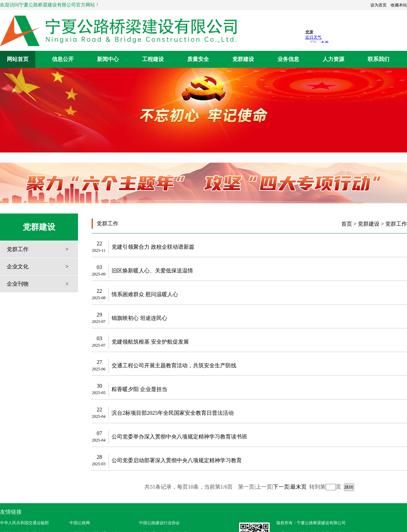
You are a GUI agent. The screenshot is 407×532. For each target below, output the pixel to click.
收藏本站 (399, 5)
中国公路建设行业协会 (159, 523)
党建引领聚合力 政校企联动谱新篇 (153, 247)
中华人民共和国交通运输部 (24, 523)
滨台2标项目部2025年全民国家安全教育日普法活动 (173, 413)
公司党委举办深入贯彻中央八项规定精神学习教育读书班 (179, 437)
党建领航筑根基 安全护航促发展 (150, 342)
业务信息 (288, 59)
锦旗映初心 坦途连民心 (139, 318)
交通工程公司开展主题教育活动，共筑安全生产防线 (174, 365)
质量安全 (198, 59)
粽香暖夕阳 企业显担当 (139, 389)
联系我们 (379, 59)
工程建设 (153, 59)
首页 (347, 224)
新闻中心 (108, 59)
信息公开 (63, 59)
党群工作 (18, 249)
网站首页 (18, 59)
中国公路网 (80, 523)
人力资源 (333, 59)
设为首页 (379, 5)
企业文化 (18, 267)
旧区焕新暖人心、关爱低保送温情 (152, 271)
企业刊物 (18, 284)
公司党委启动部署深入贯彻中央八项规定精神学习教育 (177, 460)
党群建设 (243, 59)
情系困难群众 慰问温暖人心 (145, 294)
